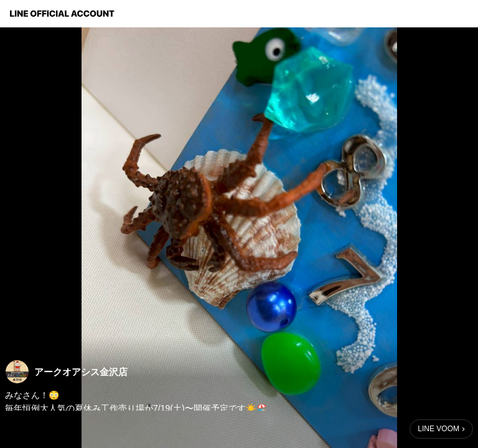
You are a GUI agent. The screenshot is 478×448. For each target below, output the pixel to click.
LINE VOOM (438, 429)
